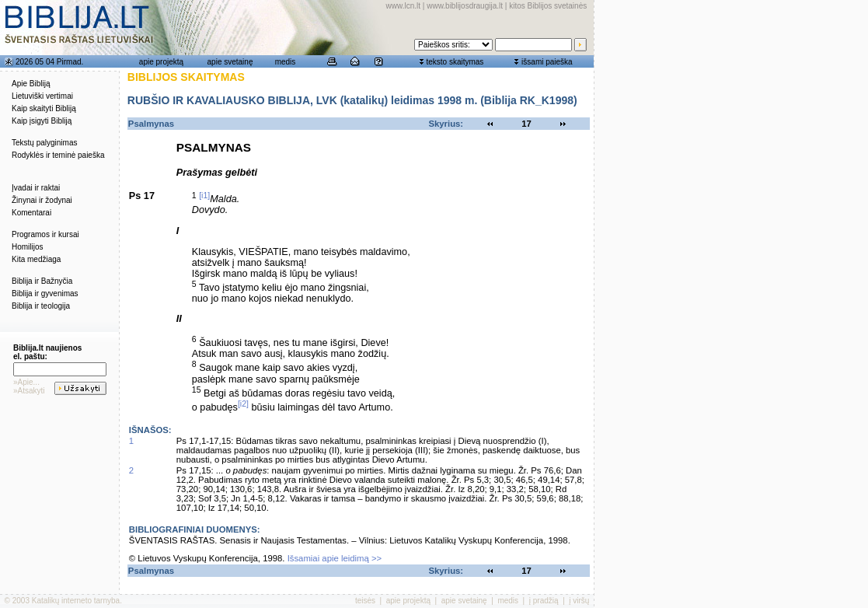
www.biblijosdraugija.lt (465, 6)
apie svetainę (230, 62)
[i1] (204, 195)
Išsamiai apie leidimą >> (335, 558)
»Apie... (26, 382)
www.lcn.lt (403, 6)
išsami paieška (547, 62)
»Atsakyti (29, 391)
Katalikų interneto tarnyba (76, 601)
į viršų (579, 601)
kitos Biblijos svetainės (548, 6)
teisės (365, 601)
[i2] (243, 404)
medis (286, 62)
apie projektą (161, 62)
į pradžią (544, 601)
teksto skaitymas (455, 62)
